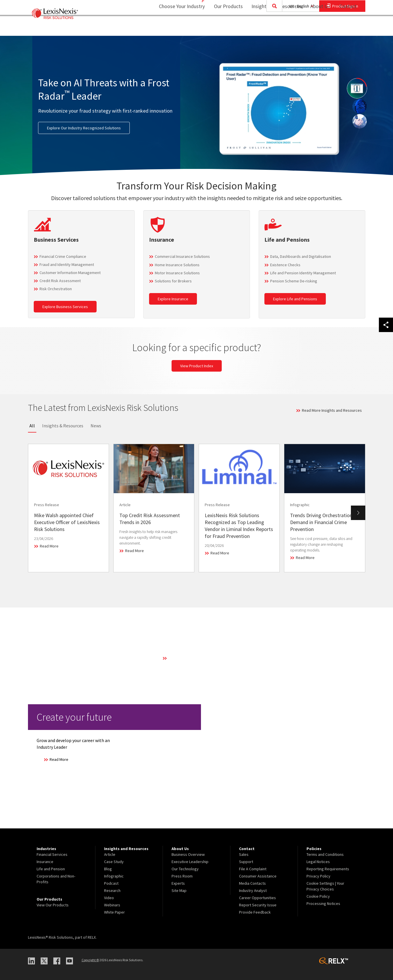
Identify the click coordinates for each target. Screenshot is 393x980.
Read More (49, 546)
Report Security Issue (258, 905)
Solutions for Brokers (173, 281)
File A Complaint (253, 869)
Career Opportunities (257, 898)
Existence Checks (285, 265)
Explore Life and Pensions (295, 299)
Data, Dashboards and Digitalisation (301, 256)
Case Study (114, 862)
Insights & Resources (63, 426)
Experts (178, 883)
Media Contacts (252, 883)
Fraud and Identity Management (67, 264)
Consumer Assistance (258, 876)
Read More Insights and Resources (332, 410)
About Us (316, 28)
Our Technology (185, 869)
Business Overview (188, 854)
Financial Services (52, 854)
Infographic (114, 876)
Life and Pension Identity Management (303, 273)
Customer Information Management (70, 273)
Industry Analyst (253, 890)
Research (112, 890)
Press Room (182, 876)
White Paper (114, 912)
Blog (108, 869)
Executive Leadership (190, 862)
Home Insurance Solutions (177, 265)
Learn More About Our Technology (198, 658)
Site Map (179, 890)
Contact (348, 28)
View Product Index (197, 366)
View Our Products (53, 905)
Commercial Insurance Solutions (182, 256)
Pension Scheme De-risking (294, 281)
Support (246, 862)
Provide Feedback (255, 912)
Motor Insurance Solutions (177, 273)
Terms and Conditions (325, 854)
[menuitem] (225, 28)
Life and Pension (51, 869)
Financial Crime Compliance (63, 256)
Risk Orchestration (56, 289)
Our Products (225, 28)
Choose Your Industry (174, 28)
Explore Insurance (173, 299)
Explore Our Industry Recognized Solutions (84, 128)
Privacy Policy (318, 876)
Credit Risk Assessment (60, 281)
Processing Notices (323, 903)
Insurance (45, 862)
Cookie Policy (318, 896)
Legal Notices (318, 862)
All (32, 426)
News (96, 426)
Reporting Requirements (328, 869)
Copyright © (90, 960)
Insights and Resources (273, 28)
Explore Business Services (65, 307)
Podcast (111, 883)
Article (110, 854)
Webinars (112, 905)
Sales (244, 854)
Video (109, 898)
